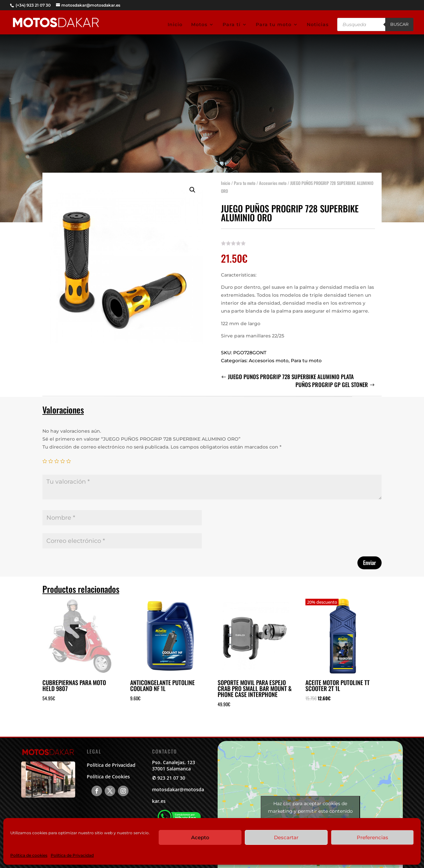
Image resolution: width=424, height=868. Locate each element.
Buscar (399, 24)
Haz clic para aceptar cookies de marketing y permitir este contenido (310, 807)
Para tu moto (274, 25)
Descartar (286, 837)
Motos (199, 25)
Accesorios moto (273, 179)
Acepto (200, 837)
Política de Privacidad (72, 855)
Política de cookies (29, 855)
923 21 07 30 (171, 778)
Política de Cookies (108, 777)
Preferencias (372, 837)
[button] (192, 186)
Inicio (175, 25)
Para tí (232, 25)
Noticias (318, 25)
